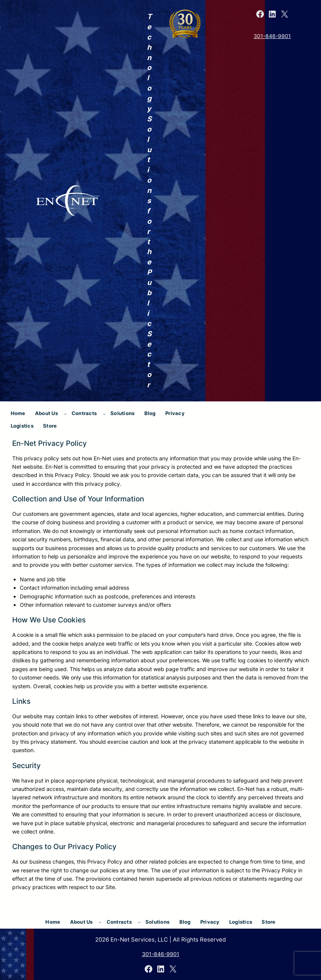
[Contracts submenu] (104, 414)
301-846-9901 (272, 36)
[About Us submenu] (65, 414)
